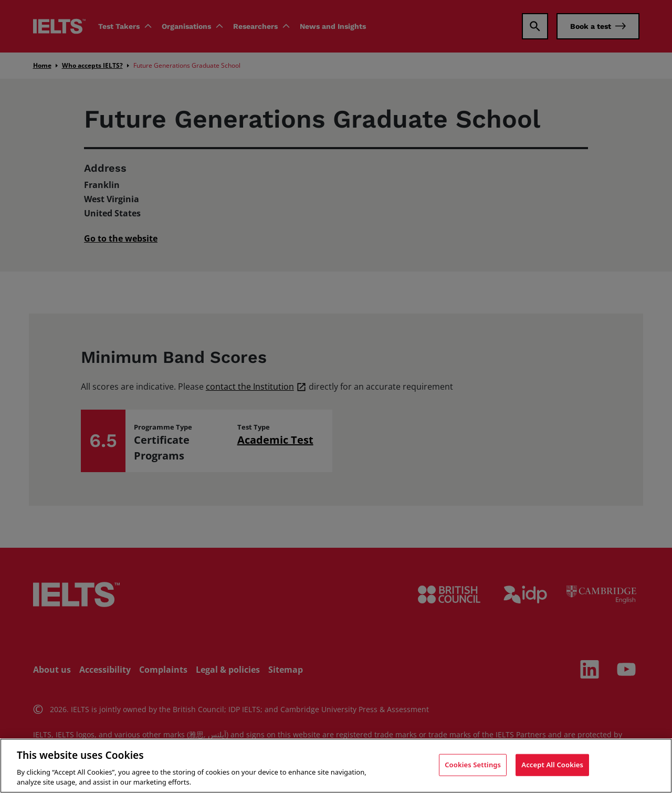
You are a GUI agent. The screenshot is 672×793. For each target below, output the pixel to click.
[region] (336, 766)
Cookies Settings (473, 765)
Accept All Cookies (552, 765)
